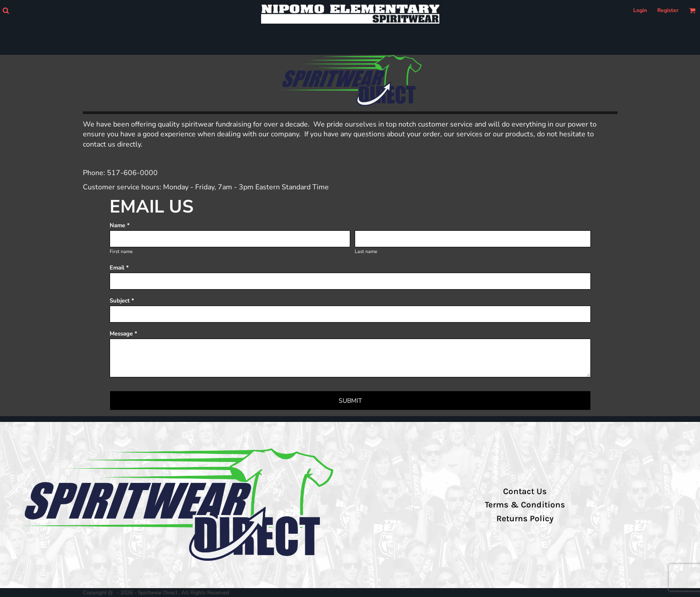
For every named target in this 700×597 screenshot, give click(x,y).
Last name (366, 251)
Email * (119, 268)
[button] (6, 10)
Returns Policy (525, 519)
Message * (123, 334)
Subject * (122, 301)
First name (121, 251)
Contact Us (525, 491)
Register (668, 10)
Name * (120, 225)
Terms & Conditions (525, 505)
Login (640, 10)
